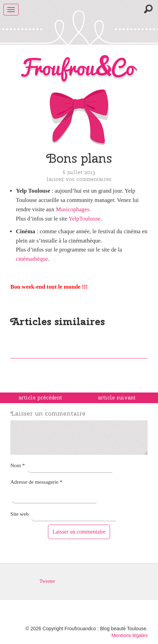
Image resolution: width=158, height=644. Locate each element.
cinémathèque (32, 259)
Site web (19, 514)
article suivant (117, 398)
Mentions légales (130, 635)
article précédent (40, 398)
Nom (18, 465)
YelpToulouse (85, 219)
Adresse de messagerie (36, 482)
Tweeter (47, 581)
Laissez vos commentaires (79, 179)
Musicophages (73, 209)
